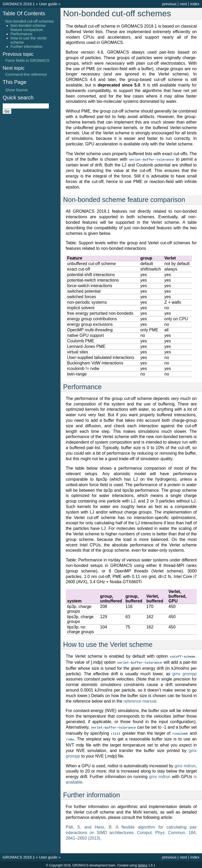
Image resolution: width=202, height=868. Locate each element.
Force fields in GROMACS (27, 60)
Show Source (17, 90)
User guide (48, 4)
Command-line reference (26, 74)
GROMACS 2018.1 (19, 4)
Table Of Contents (24, 13)
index (195, 4)
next (183, 4)
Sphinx (142, 864)
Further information (27, 47)
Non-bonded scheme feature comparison (28, 28)
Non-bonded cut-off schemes (30, 21)
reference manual (140, 700)
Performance (21, 34)
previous (169, 4)
